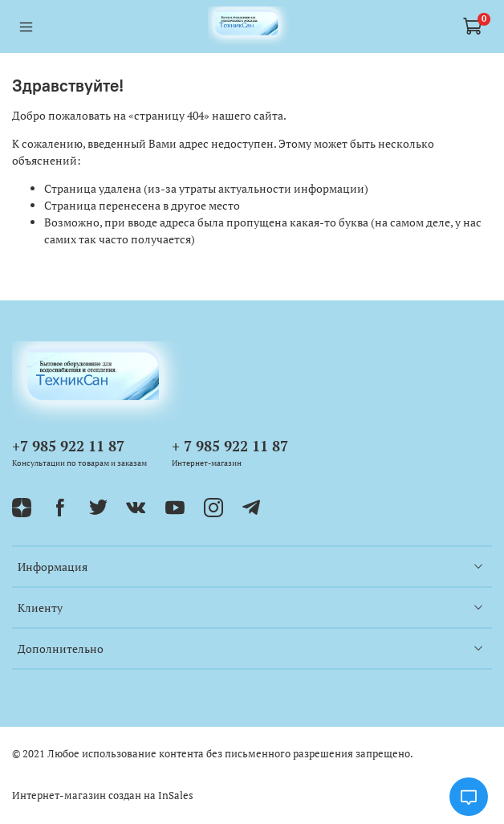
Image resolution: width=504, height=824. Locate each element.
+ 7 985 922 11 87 (230, 446)
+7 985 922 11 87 (68, 446)
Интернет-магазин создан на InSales (103, 795)
